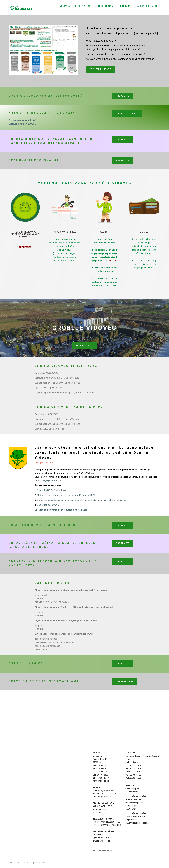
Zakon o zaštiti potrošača (47, 646)
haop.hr (38, 625)
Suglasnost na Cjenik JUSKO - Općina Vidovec (57, 383)
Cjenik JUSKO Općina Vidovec (49, 388)
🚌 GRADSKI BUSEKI (148, 6)
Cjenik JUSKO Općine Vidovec (52, 490)
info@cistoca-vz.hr (106, 790)
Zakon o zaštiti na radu (46, 639)
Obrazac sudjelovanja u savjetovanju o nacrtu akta (61, 510)
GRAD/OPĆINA (105, 6)
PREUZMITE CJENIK (127, 114)
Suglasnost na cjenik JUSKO (23, 120)
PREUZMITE (123, 96)
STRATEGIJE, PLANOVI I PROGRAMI (52, 602)
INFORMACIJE (83, 6)
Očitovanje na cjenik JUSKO (22, 124)
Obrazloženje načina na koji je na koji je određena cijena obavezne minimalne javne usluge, (82, 500)
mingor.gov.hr (41, 595)
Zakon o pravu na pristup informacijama (54, 642)
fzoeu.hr (39, 612)
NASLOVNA (64, 6)
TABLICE (112, 260)
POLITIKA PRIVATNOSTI (103, 850)
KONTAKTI (126, 6)
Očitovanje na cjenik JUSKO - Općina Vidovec (57, 378)
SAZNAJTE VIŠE (84, 345)
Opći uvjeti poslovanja (48, 505)
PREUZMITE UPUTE (100, 69)
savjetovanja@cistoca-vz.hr (48, 480)
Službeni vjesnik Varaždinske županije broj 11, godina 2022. (66, 495)
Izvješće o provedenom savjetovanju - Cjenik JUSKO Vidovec (65, 393)
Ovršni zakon (41, 649)
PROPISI (39, 599)
